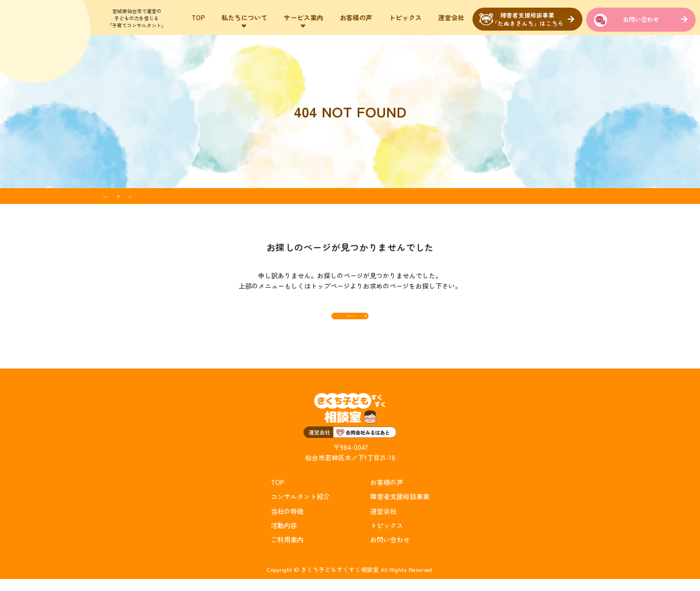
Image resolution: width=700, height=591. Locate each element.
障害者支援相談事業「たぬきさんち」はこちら (528, 19)
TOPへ (350, 321)
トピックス (405, 17)
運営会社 (451, 17)
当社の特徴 (287, 523)
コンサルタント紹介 (300, 508)
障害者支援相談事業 (400, 508)
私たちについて (244, 17)
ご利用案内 (287, 551)
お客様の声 (356, 17)
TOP (198, 17)
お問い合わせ (641, 19)
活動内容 (284, 537)
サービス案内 (304, 17)
